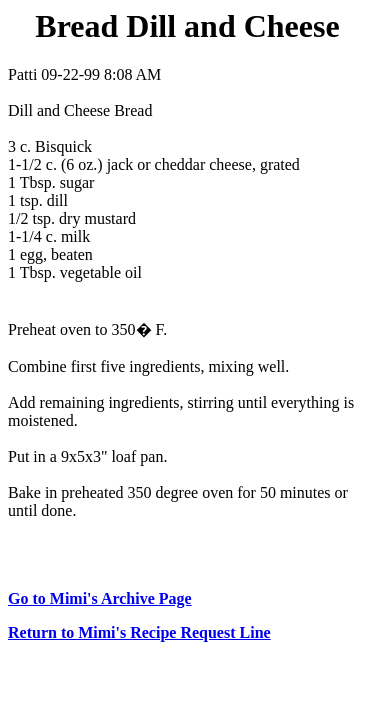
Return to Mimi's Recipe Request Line (139, 632)
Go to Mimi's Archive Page (100, 598)
